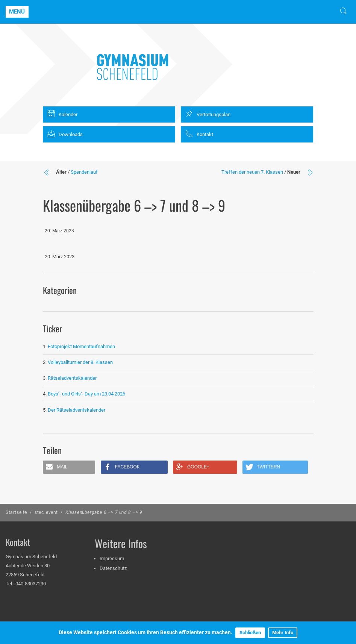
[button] (69, 467)
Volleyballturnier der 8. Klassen (80, 362)
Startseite (16, 512)
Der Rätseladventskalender (77, 410)
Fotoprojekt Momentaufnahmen (81, 346)
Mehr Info (283, 633)
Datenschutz (113, 568)
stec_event (46, 512)
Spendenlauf (84, 172)
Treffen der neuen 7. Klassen (252, 172)
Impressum (112, 558)
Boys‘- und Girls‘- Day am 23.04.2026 (86, 394)
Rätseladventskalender (72, 378)
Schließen (250, 633)
